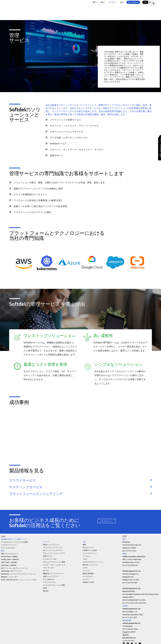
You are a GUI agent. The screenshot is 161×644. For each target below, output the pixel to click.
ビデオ (85, 568)
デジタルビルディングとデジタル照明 (14, 542)
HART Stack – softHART (9, 562)
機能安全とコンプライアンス (53, 574)
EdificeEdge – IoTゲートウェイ (12, 571)
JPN (145, 2)
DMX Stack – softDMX (9, 565)
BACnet (46, 591)
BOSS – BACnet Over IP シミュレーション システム (19, 580)
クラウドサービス (23, 480)
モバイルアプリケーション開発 (54, 585)
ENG (150, 2)
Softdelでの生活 (88, 582)
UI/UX (45, 588)
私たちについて (88, 547)
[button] (107, 521)
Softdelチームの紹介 (90, 550)
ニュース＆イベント (90, 553)
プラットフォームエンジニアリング (36, 494)
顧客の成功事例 (88, 574)
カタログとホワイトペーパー (93, 562)
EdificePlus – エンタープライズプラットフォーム (18, 574)
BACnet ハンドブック (90, 565)
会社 (123, 2)
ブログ (85, 559)
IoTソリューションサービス (53, 550)
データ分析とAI (48, 579)
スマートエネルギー (8, 548)
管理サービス (48, 556)
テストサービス (49, 568)
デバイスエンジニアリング (52, 547)
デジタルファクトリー (9, 545)
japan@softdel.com (129, 638)
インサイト (87, 556)
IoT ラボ (46, 571)
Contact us (134, 2)
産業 (95, 2)
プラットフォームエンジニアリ (54, 553)
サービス (113, 2)
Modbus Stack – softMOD (10, 559)
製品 (103, 2)
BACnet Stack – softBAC (10, 557)
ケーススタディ (88, 576)
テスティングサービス (26, 487)
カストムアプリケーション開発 (54, 562)
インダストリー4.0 (50, 559)
